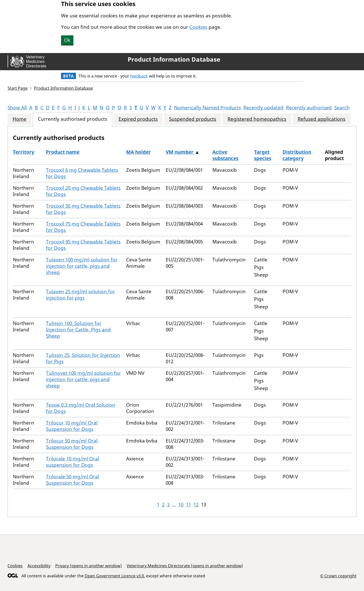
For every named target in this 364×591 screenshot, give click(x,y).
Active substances (225, 155)
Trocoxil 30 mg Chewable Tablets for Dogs (83, 209)
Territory (24, 152)
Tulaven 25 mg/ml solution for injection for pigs (80, 295)
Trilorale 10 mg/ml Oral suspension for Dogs (73, 462)
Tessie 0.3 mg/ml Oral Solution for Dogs (81, 408)
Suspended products (193, 119)
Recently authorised (309, 108)
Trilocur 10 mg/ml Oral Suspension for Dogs (72, 426)
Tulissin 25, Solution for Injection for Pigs (83, 358)
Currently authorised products (73, 119)
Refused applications (321, 119)
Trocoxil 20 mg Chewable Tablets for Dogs (83, 191)
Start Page (18, 88)
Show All (17, 108)
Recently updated (263, 108)
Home (20, 119)
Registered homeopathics (257, 119)
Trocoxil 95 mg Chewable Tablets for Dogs (83, 245)
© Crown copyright (338, 576)
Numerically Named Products (207, 108)
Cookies (198, 27)
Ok (67, 40)
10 (181, 505)
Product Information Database (174, 59)
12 (196, 505)
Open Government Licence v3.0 (114, 576)
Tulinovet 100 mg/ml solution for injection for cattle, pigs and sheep (83, 379)
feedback (139, 76)
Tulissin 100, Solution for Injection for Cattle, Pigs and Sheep (78, 330)
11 (188, 505)
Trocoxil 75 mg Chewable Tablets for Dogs (83, 227)
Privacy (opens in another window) (89, 566)
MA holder (138, 152)
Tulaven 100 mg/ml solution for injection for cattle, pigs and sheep (82, 266)
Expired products (138, 119)
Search (342, 108)
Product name (63, 152)
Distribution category (297, 155)
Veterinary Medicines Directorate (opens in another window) (185, 566)
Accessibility (39, 566)
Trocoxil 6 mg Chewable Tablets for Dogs (82, 173)
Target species (263, 155)
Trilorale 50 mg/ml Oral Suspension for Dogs (73, 480)
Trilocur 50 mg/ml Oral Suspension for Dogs (72, 444)
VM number (180, 152)
